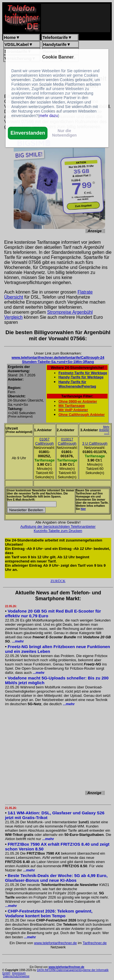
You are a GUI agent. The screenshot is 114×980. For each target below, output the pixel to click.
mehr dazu (49, 116)
